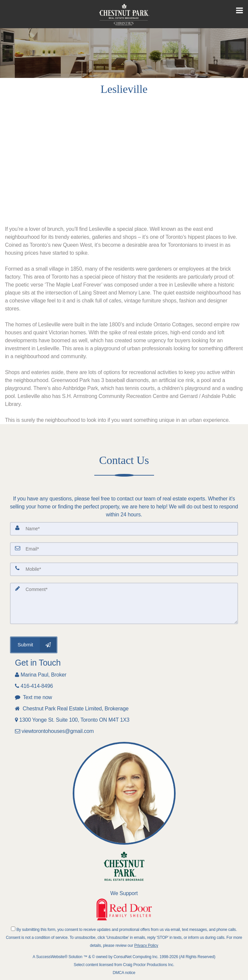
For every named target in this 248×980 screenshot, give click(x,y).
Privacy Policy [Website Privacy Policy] (146, 946)
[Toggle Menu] (240, 11)
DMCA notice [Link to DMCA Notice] (124, 973)
